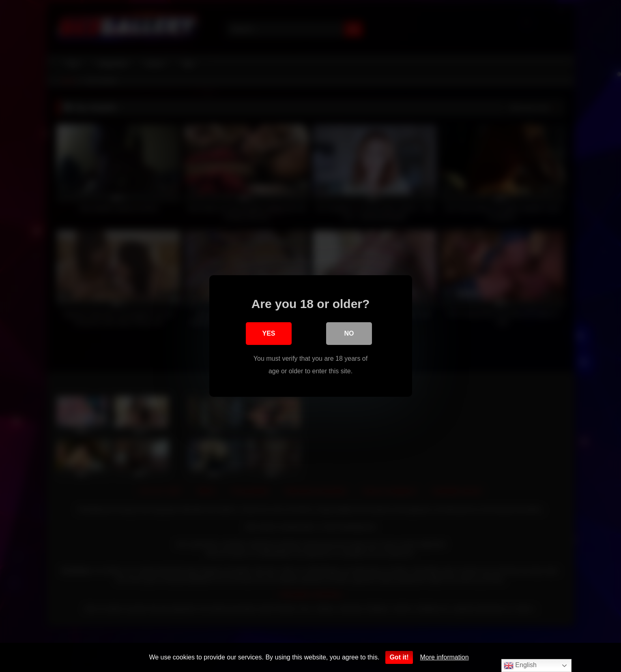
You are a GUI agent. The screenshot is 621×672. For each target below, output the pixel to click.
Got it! (399, 657)
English (520, 666)
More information (445, 657)
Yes (269, 334)
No (349, 334)
